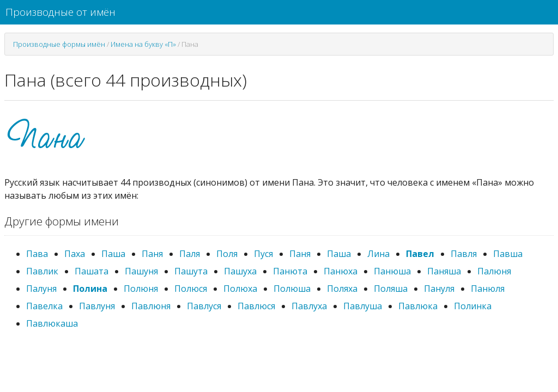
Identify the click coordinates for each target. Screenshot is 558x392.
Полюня (141, 289)
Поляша (391, 289)
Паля (190, 254)
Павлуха (309, 306)
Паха (75, 254)
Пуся (263, 254)
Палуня (41, 289)
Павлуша (363, 306)
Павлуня (97, 306)
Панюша (392, 271)
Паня (152, 254)
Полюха (240, 289)
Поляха (342, 289)
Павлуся (204, 306)
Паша (113, 254)
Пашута (191, 271)
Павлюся (256, 306)
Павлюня (151, 306)
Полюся (191, 289)
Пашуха (240, 271)
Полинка (473, 306)
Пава (37, 254)
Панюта (290, 271)
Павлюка (418, 306)
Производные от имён (60, 12)
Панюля (488, 289)
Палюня (494, 271)
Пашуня (141, 271)
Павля (464, 254)
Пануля (439, 289)
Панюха (341, 271)
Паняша (444, 271)
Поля (227, 254)
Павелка (44, 306)
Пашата (92, 271)
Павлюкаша (52, 323)
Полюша (292, 289)
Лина (378, 254)
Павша (508, 254)
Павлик (42, 271)
